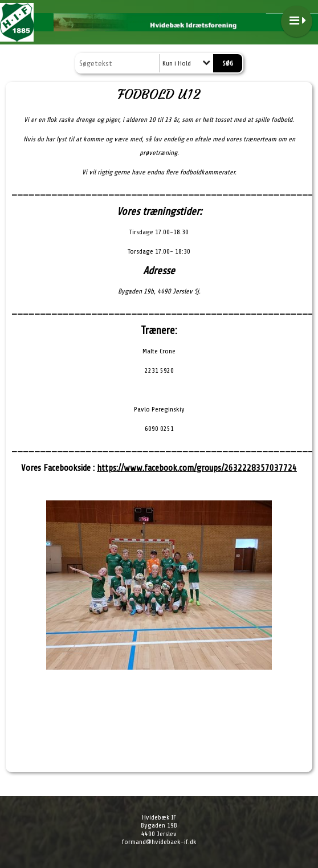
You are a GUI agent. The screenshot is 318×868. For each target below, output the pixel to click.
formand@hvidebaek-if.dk (159, 842)
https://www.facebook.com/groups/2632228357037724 (197, 468)
